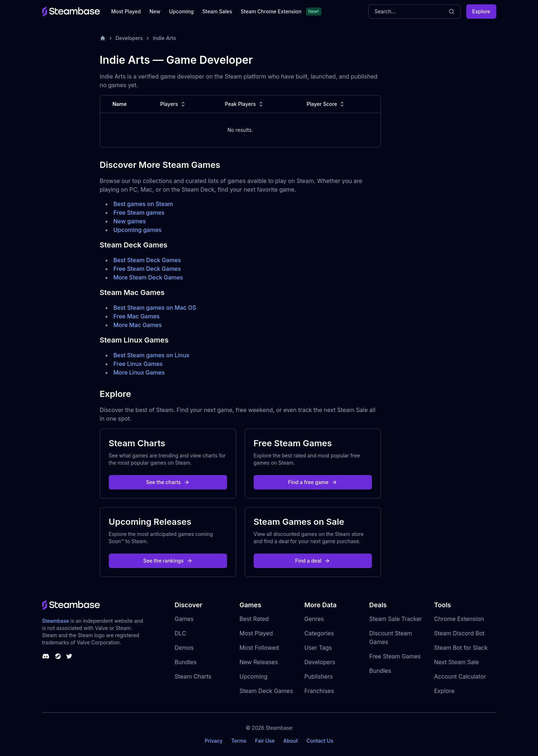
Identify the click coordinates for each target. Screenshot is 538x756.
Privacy (214, 741)
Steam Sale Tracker (396, 619)
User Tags (318, 648)
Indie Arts (164, 38)
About (290, 741)
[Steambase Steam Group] (58, 656)
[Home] (103, 38)
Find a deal (313, 561)
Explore (481, 11)
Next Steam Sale (457, 662)
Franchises (319, 691)
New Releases (259, 662)
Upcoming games (138, 230)
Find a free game (312, 482)
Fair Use (265, 741)
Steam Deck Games (266, 691)
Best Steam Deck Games (147, 260)
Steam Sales (217, 11)
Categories (319, 633)
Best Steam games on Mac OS (155, 308)
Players (174, 104)
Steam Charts (193, 676)
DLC (181, 633)
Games (184, 619)
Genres (314, 619)
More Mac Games (138, 325)
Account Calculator (460, 676)
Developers (129, 38)
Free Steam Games (395, 656)
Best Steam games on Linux (152, 355)
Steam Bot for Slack (461, 648)
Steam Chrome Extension (271, 11)
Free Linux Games (138, 364)
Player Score (326, 104)
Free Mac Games (137, 316)
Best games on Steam (143, 204)
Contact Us (320, 741)
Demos (184, 648)
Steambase (56, 621)
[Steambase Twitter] (69, 656)
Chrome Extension (459, 619)
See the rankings (168, 561)
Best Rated (254, 619)
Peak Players (245, 104)
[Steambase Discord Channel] (46, 656)
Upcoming (181, 11)
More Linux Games (139, 372)
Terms (239, 741)
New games (130, 221)
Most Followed (259, 648)
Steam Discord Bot (459, 633)
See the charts (168, 482)
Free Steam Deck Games (147, 269)
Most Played (126, 11)
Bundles (186, 662)
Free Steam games (139, 213)
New (155, 11)
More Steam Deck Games (148, 277)
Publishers (319, 676)
